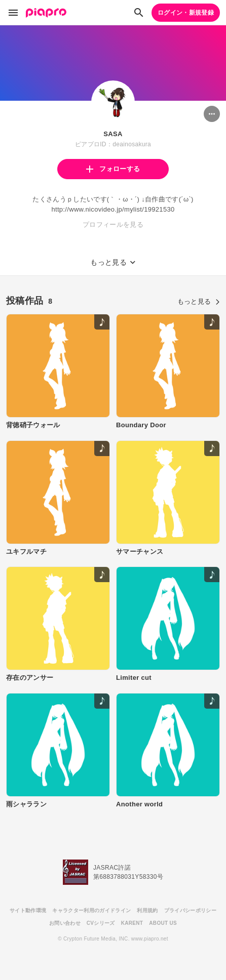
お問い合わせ (65, 923)
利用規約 (147, 910)
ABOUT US (163, 923)
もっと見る (199, 301)
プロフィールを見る (113, 224)
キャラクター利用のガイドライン (91, 910)
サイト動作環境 (28, 910)
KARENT (132, 923)
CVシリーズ (101, 923)
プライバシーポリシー (190, 910)
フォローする (113, 169)
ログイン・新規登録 (186, 13)
